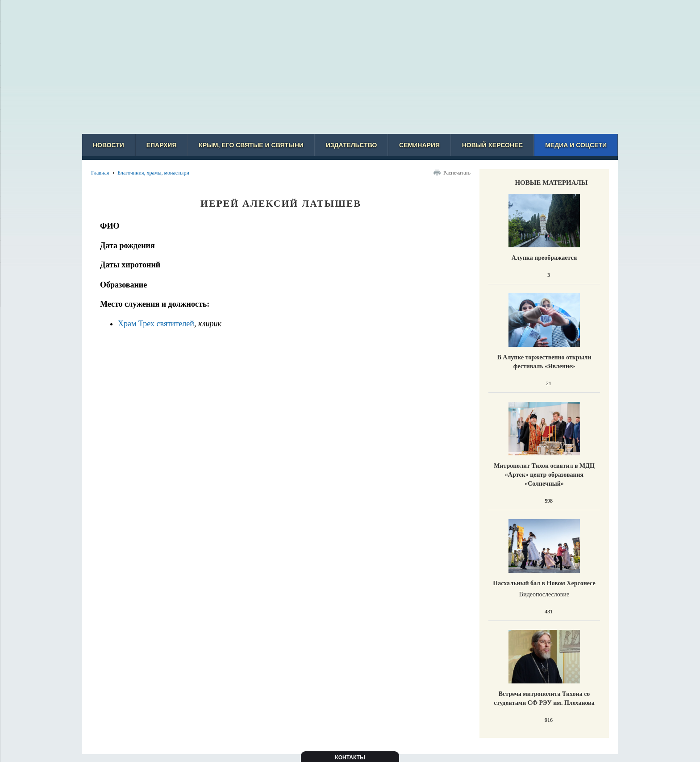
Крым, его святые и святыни (251, 145)
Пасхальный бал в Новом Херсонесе (544, 583)
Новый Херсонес (493, 145)
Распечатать (457, 173)
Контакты (350, 758)
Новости (108, 145)
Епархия (162, 145)
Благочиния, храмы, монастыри (153, 173)
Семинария (419, 145)
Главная (100, 173)
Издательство (352, 145)
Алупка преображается (544, 258)
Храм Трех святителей (156, 324)
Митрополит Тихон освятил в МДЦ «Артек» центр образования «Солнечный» (544, 475)
